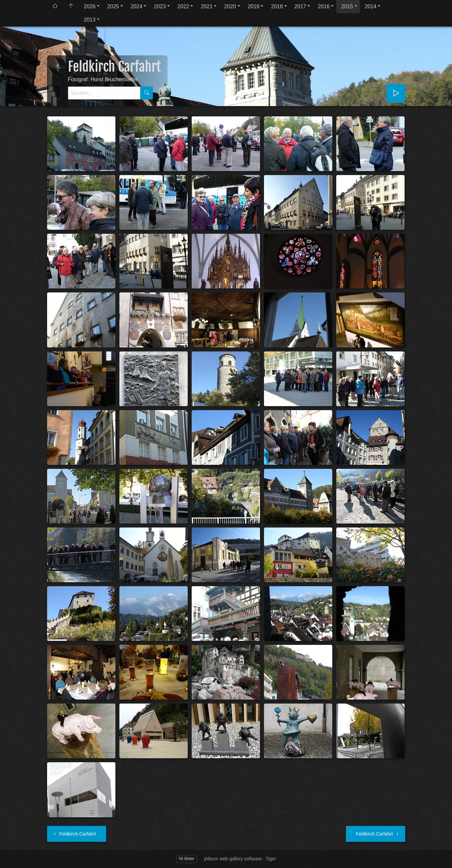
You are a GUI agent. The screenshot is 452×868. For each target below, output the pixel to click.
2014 (371, 6)
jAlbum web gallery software (233, 859)
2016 (324, 6)
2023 (160, 6)
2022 (183, 6)
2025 (113, 6)
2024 (137, 6)
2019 (254, 6)
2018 (277, 6)
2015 (347, 6)
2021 (207, 6)
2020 (230, 6)
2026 (90, 6)
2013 (90, 20)
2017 (300, 6)
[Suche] (104, 93)
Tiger (271, 859)
